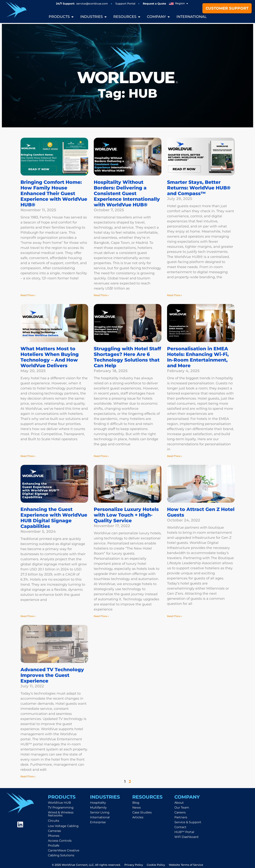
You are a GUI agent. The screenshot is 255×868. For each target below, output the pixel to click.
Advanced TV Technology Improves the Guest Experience (52, 675)
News (137, 808)
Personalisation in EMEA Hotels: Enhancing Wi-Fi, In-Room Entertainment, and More (198, 357)
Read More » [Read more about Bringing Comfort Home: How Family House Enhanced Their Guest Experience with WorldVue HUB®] (28, 295)
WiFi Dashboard (186, 837)
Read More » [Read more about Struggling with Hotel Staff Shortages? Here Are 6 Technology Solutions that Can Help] (101, 456)
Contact (180, 827)
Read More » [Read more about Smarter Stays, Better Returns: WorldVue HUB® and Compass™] (174, 295)
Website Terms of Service (186, 865)
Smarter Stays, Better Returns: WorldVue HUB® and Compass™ (199, 188)
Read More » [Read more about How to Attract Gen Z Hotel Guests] (174, 616)
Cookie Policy (156, 865)
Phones (54, 836)
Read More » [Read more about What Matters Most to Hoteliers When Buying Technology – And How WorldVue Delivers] (28, 456)
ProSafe (54, 846)
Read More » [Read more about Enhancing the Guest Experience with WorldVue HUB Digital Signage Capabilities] (28, 616)
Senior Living (100, 812)
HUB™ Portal (184, 832)
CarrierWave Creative (64, 850)
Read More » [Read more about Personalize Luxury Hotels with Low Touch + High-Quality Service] (101, 616)
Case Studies (142, 812)
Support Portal (125, 4)
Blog (136, 803)
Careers (180, 812)
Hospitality (98, 803)
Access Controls (60, 841)
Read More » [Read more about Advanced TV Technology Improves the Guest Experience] (28, 776)
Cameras (54, 831)
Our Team (182, 808)
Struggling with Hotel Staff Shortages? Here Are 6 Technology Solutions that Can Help (127, 357)
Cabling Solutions (61, 855)
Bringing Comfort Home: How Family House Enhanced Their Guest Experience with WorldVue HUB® (54, 193)
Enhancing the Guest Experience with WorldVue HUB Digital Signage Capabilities (54, 518)
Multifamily (98, 808)
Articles (138, 817)
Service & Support (188, 822)
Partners (181, 817)
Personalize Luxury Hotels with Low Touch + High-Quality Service (126, 515)
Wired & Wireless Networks (61, 814)
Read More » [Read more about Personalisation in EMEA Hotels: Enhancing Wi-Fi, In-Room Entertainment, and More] (174, 456)
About (179, 803)
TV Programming (61, 808)
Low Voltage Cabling (63, 826)
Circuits (54, 821)
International (100, 817)
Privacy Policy (134, 865)
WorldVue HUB (59, 803)
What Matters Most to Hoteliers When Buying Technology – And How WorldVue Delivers (50, 357)
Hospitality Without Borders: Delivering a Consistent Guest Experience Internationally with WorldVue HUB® (127, 193)
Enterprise (98, 822)
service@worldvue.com (92, 4)
